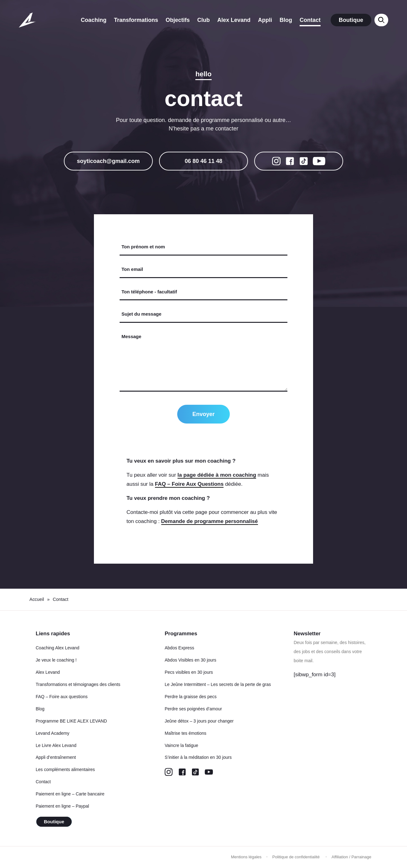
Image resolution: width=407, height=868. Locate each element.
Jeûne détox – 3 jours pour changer (199, 721)
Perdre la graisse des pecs (191, 697)
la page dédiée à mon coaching (217, 475)
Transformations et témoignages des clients (78, 684)
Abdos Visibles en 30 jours (191, 660)
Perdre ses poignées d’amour (193, 709)
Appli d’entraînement (56, 757)
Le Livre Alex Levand (56, 745)
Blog (286, 20)
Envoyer (203, 414)
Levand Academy (52, 733)
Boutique (351, 20)
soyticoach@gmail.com (108, 161)
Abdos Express (179, 648)
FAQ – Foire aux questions (62, 697)
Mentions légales (246, 857)
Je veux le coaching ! (56, 660)
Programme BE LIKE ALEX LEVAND (71, 721)
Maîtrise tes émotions (185, 733)
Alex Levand (234, 20)
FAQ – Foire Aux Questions (189, 484)
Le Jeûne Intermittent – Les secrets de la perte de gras (218, 684)
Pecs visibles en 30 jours (189, 672)
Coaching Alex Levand (57, 648)
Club (203, 20)
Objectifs (178, 20)
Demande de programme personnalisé (210, 521)
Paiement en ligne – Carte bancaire (70, 794)
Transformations (136, 20)
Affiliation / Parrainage (351, 857)
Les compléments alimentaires (65, 769)
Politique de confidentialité (297, 857)
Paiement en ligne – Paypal (62, 806)
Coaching (94, 20)
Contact (310, 20)
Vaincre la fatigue (181, 745)
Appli (265, 20)
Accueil (37, 599)
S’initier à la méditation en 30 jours (198, 757)
